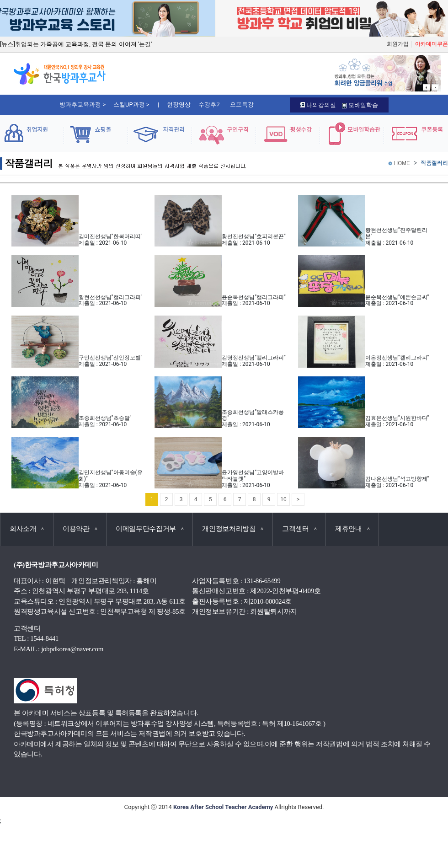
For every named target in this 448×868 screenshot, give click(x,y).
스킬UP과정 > (131, 104)
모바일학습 (360, 105)
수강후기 (210, 104)
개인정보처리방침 (233, 529)
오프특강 (242, 104)
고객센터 (299, 529)
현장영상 (179, 104)
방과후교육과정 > (83, 104)
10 (283, 499)
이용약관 (80, 529)
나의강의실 (318, 105)
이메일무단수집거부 (149, 529)
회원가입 (398, 44)
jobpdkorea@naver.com (72, 649)
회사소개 (27, 529)
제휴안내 (352, 529)
